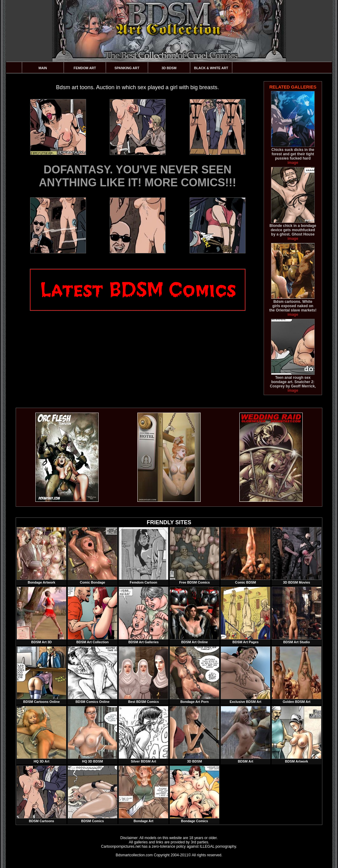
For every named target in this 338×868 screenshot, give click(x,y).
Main (43, 68)
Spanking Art (127, 68)
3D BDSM (169, 68)
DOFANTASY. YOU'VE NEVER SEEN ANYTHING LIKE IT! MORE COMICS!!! (138, 176)
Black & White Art (211, 68)
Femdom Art (85, 68)
